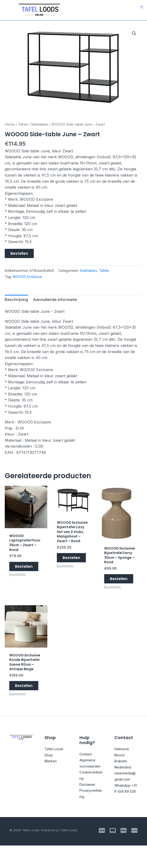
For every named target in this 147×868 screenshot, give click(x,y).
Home (10, 124)
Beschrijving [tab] (16, 300)
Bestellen (19, 253)
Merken (51, 777)
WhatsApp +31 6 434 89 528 (124, 808)
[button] (134, 33)
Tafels (23, 124)
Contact (86, 770)
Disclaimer (89, 807)
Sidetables (40, 124)
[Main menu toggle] (9, 10)
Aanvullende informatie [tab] (55, 300)
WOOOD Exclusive (27, 277)
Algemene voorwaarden (90, 782)
